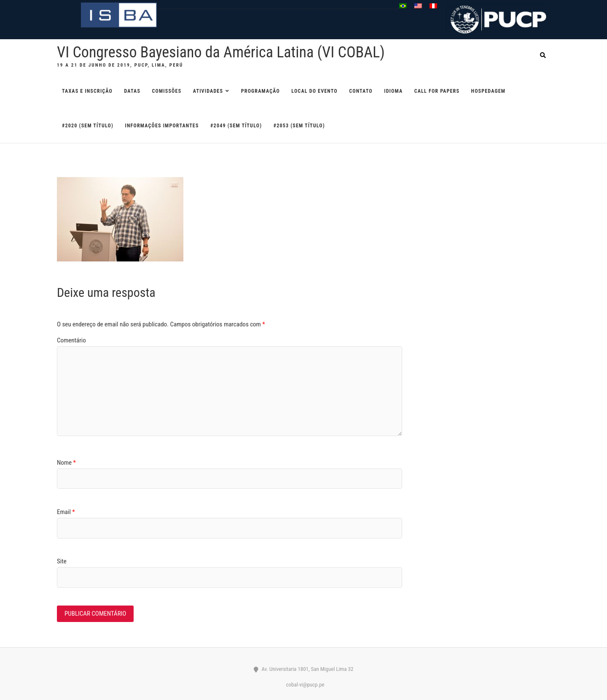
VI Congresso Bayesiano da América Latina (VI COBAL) (221, 52)
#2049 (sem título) (236, 126)
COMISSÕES (167, 91)
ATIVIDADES (208, 91)
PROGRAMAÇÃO (261, 91)
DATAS (133, 91)
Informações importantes (162, 126)
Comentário (71, 340)
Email (66, 512)
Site (62, 561)
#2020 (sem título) (88, 126)
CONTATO (361, 91)
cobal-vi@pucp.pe (304, 685)
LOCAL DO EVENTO (314, 91)
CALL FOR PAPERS (437, 91)
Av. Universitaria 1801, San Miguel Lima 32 (304, 669)
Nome (66, 463)
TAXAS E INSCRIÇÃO (87, 91)
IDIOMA (393, 91)
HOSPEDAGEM (489, 91)
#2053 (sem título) (299, 126)
